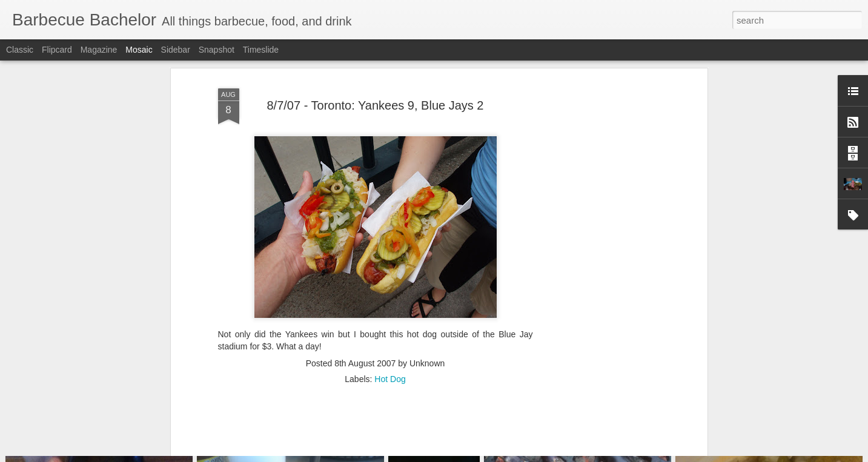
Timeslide (261, 50)
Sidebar (176, 50)
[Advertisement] (600, 214)
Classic (20, 50)
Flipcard (57, 50)
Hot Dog (390, 320)
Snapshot (217, 50)
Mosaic (139, 50)
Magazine (99, 50)
